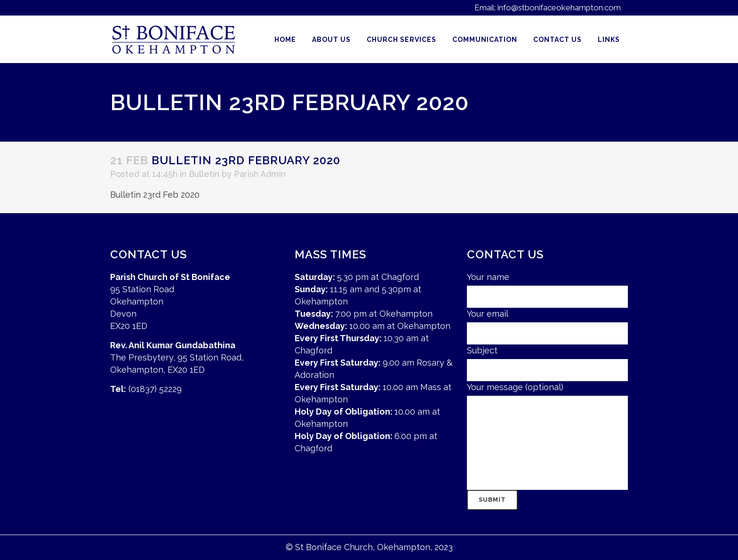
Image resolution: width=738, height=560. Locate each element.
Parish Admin (260, 174)
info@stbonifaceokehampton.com (559, 8)
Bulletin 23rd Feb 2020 (155, 195)
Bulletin (204, 174)
